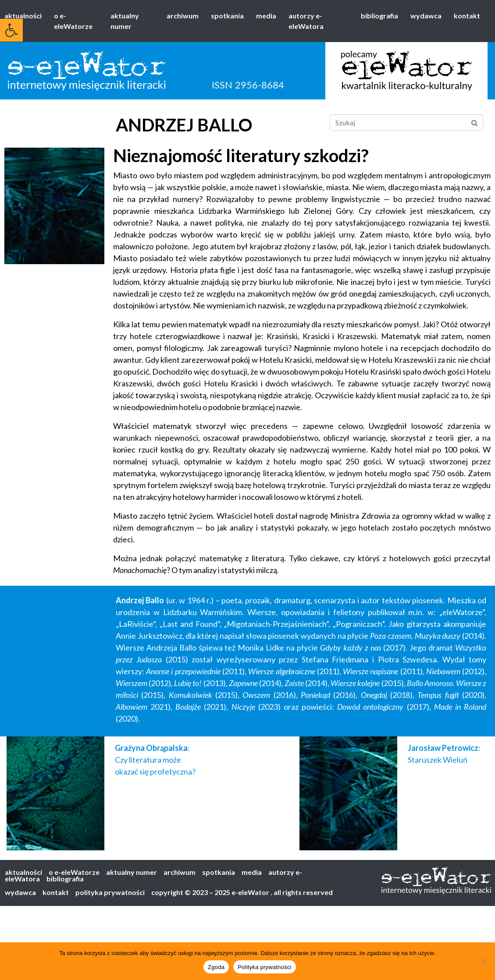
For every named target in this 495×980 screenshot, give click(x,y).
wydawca (426, 16)
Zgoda (216, 967)
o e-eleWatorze (73, 21)
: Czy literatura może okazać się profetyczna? (155, 760)
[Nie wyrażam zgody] (484, 961)
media (266, 16)
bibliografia (379, 16)
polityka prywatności (110, 892)
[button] (11, 30)
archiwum (183, 16)
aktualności (23, 16)
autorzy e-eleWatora (306, 21)
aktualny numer (125, 21)
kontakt (467, 16)
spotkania (227, 16)
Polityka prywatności (265, 967)
